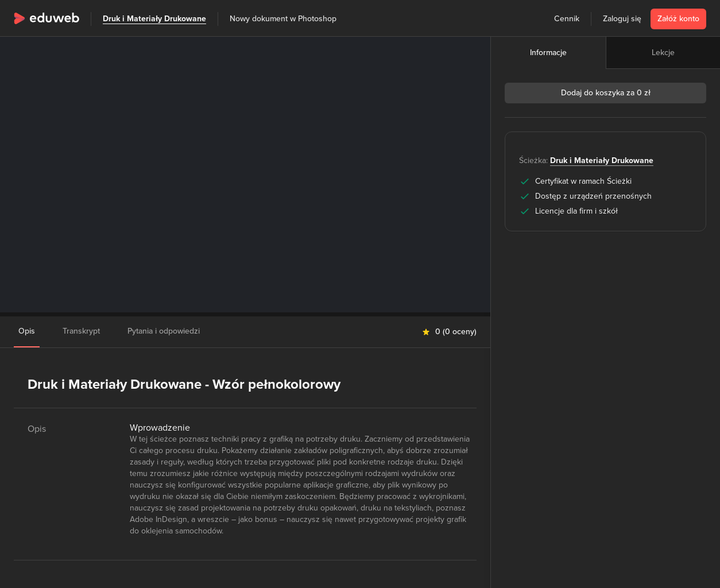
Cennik (567, 19)
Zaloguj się (622, 19)
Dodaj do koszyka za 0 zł (606, 93)
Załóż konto (678, 19)
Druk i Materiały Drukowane (154, 19)
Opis (27, 331)
